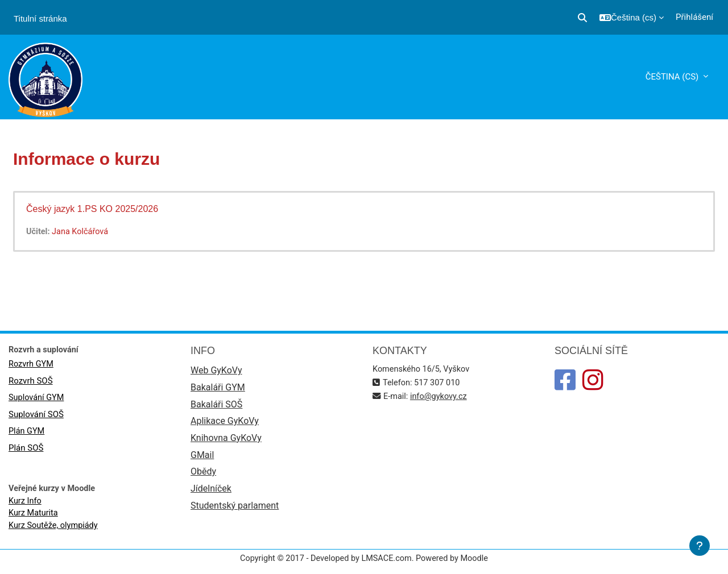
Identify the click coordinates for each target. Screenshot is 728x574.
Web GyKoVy (216, 371)
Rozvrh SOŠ (31, 382)
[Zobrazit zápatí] (700, 546)
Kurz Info (26, 504)
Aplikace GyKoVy (225, 424)
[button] (582, 18)
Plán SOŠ (26, 451)
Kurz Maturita (34, 517)
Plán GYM (27, 434)
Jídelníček (211, 493)
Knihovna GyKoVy (226, 441)
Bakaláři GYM (218, 389)
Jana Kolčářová (82, 232)
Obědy (203, 475)
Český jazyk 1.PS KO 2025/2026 (92, 209)
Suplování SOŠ (36, 417)
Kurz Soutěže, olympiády (55, 529)
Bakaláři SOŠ (216, 406)
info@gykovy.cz (441, 397)
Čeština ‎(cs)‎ (673, 77)
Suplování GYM (37, 400)
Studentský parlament (235, 510)
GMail (202, 458)
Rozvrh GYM (32, 365)
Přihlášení (694, 17)
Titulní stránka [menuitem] (40, 18)
